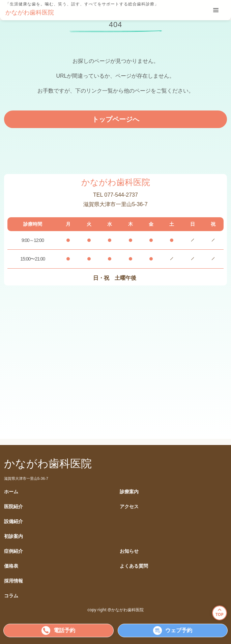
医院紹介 (13, 507)
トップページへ (116, 119)
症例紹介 (13, 551)
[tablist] (216, 10)
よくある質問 (134, 566)
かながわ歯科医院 (30, 13)
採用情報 (13, 581)
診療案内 (129, 492)
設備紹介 (13, 522)
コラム (11, 596)
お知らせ (129, 551)
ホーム (11, 492)
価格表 (11, 566)
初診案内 (13, 536)
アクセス (129, 507)
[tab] (216, 10)
